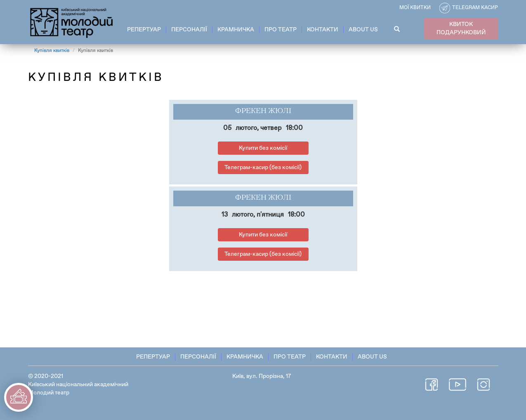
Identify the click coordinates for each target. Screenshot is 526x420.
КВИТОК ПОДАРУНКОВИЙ (461, 28)
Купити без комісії (263, 148)
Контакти (323, 30)
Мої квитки (415, 8)
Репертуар (144, 30)
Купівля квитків (52, 51)
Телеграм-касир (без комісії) (263, 168)
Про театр (281, 30)
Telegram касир (475, 8)
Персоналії (189, 30)
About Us (363, 30)
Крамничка (236, 30)
